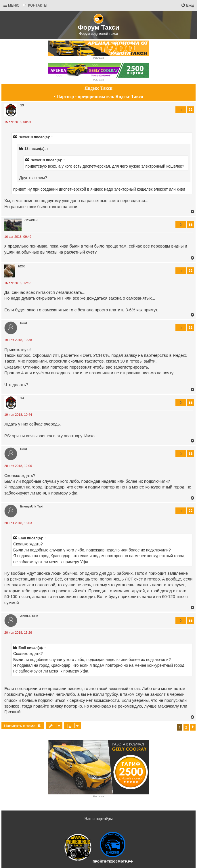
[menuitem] (35, 6)
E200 (22, 266)
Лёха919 (26, 137)
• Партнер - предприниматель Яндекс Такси (98, 96)
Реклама (98, 58)
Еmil (24, 323)
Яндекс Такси (98, 88)
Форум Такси (99, 27)
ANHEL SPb (29, 616)
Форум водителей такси (98, 34)
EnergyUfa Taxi (32, 506)
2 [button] (186, 727)
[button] (193, 727)
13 (22, 105)
